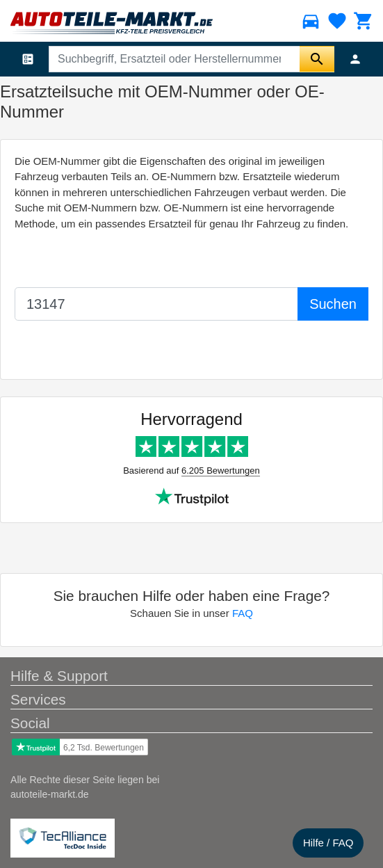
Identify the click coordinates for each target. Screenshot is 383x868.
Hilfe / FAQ (328, 843)
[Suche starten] (317, 59)
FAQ (243, 613)
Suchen (333, 304)
